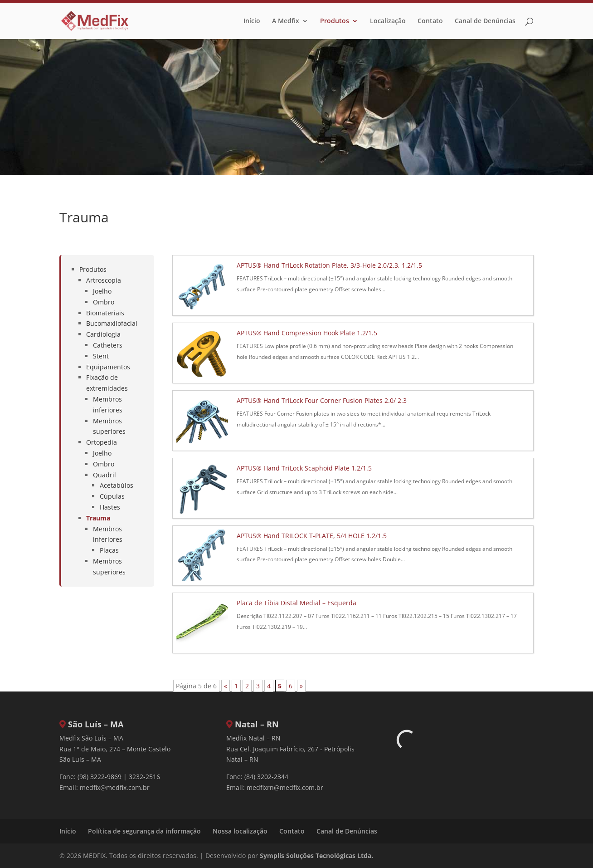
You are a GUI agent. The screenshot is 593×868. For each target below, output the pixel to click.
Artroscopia (104, 280)
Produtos (335, 21)
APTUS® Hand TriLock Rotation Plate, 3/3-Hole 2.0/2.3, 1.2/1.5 (329, 265)
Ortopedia (102, 442)
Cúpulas (112, 496)
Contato (430, 21)
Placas (109, 550)
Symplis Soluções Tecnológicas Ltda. (316, 856)
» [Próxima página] (301, 686)
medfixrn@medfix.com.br (285, 787)
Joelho (102, 291)
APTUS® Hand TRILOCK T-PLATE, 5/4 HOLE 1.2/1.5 (312, 536)
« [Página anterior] (226, 686)
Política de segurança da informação (144, 831)
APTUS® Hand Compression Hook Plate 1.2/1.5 (307, 333)
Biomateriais (105, 313)
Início (252, 21)
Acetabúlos (117, 485)
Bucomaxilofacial (112, 323)
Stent (101, 356)
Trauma (98, 518)
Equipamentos (108, 367)
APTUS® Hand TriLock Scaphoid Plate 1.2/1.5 (304, 468)
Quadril (105, 475)
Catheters (108, 345)
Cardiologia (103, 334)
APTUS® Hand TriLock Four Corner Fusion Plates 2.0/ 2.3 (322, 400)
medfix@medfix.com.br (115, 787)
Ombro (104, 302)
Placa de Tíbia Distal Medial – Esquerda (296, 603)
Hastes (110, 507)
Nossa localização (240, 831)
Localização (388, 21)
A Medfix (286, 21)
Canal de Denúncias (485, 21)
